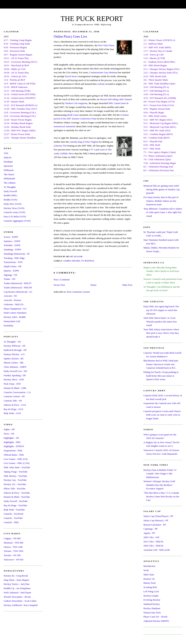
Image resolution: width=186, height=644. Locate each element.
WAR (146, 570)
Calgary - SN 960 (12, 538)
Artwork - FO (10, 296)
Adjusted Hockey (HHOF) (156, 621)
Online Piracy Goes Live (70, 37)
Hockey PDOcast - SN (15, 346)
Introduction (149, 566)
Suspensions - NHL (13, 451)
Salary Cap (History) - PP (156, 520)
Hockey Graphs (151, 596)
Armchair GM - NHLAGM (157, 550)
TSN (6, 153)
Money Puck (150, 583)
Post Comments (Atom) (78, 292)
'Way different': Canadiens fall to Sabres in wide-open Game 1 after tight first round (163, 212)
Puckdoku (9, 326)
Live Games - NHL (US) (16, 459)
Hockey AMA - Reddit (15, 317)
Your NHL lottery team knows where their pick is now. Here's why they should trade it (161, 333)
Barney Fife (61, 146)
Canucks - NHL (11, 522)
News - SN (9, 434)
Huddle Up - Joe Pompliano (17, 588)
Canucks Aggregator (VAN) (17, 221)
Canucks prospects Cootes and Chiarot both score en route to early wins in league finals (162, 415)
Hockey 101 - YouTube (15, 484)
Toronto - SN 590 (12, 555)
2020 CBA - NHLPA (153, 546)
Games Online (72, 261)
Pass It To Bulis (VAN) (15, 216)
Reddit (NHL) (10, 195)
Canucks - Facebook (14, 514)
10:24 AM (78, 257)
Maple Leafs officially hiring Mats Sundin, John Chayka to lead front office (161, 271)
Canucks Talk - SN (13, 401)
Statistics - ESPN (12, 241)
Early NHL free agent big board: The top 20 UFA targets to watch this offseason (161, 310)
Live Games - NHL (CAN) (17, 463)
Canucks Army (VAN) (14, 212)
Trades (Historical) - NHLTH (18, 288)
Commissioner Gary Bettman (103, 72)
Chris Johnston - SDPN (15, 367)
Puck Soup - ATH (12, 384)
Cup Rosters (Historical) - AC (18, 292)
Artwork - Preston (12, 300)
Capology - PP (150, 529)
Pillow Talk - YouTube (15, 489)
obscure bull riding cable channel (116, 99)
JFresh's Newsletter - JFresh (17, 597)
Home (93, 285)
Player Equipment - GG (15, 309)
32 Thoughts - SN (12, 342)
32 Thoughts (10, 187)
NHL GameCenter (117, 103)
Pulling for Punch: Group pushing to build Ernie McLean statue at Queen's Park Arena (161, 376)
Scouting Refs (150, 587)
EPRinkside (9, 178)
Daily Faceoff (10, 191)
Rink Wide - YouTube (14, 510)
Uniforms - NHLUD (14, 304)
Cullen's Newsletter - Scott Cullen (20, 601)
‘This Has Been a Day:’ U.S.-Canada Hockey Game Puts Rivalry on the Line (161, 496)
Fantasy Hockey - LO (14, 354)
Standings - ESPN (12, 249)
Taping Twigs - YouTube (16, 472)
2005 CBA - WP (151, 537)
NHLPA (8, 158)
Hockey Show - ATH (14, 379)
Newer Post (59, 285)
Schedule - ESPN (12, 245)
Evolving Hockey (152, 600)
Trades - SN (9, 279)
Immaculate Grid (12, 321)
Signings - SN (10, 275)
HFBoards (9, 170)
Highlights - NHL (12, 442)
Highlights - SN (11, 438)
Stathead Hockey (152, 604)
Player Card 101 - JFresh (155, 617)
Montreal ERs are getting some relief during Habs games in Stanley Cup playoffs (162, 189)
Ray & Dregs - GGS (13, 409)
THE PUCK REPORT (92, 19)
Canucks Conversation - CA (17, 392)
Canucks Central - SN (14, 396)
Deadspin (8, 162)
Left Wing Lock (151, 591)
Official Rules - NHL (14, 455)
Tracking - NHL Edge (14, 258)
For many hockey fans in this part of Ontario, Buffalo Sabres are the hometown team (161, 201)
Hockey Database (152, 608)
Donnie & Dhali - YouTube (17, 497)
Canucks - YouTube (13, 518)
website (101, 84)
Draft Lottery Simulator (15, 313)
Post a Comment (62, 280)
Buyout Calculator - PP (155, 525)
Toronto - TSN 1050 (13, 551)
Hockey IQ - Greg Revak (16, 576)
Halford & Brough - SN (15, 350)
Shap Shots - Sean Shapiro (16, 580)
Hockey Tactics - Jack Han (17, 584)
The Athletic (10, 183)
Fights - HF (9, 429)
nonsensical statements (65, 126)
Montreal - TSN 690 (14, 543)
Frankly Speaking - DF (15, 375)
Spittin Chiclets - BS (14, 359)
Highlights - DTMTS (14, 446)
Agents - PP (149, 533)
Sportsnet (8, 166)
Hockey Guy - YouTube (15, 480)
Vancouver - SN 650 (14, 560)
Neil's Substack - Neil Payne (17, 593)
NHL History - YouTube (15, 476)
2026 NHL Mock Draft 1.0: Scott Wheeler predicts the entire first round (160, 322)
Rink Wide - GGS (12, 413)
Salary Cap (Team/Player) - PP (158, 516)
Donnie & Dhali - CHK (15, 388)
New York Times (106, 45)
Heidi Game (73, 115)
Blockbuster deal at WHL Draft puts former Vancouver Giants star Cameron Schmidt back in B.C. (161, 364)
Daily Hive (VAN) (13, 204)
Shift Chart (149, 575)
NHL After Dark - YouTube (17, 467)
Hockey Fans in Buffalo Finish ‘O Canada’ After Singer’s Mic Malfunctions (160, 474)
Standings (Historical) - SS (17, 254)
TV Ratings (88, 261)
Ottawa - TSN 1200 (13, 547)
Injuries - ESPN (11, 271)
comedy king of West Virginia (84, 142)
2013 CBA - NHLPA (153, 542)
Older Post (127, 285)
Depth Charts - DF (13, 266)
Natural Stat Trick (152, 613)
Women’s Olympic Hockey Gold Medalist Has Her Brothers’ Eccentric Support (159, 485)
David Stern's (71, 76)
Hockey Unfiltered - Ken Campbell (21, 605)
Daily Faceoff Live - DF (15, 371)
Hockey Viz (149, 579)
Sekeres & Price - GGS (15, 405)
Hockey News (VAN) (14, 208)
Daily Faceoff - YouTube (16, 501)
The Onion (9, 174)
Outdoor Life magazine (76, 103)
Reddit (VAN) (10, 200)
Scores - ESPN (11, 237)
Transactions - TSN (13, 262)
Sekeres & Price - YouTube (17, 493)
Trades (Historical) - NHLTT (18, 283)
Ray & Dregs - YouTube (15, 505)
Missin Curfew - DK (14, 363)
